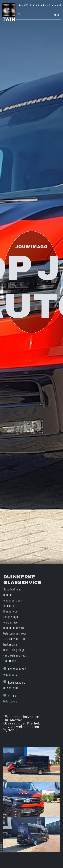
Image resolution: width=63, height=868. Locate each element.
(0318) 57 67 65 (31, 5)
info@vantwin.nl (53, 5)
